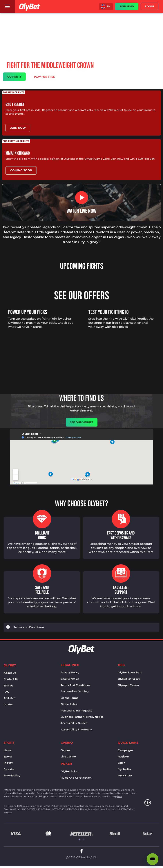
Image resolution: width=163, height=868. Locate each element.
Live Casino (68, 756)
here (120, 796)
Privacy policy (70, 672)
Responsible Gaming (75, 691)
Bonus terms (69, 698)
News (7, 750)
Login (122, 763)
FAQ (7, 692)
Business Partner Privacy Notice (82, 717)
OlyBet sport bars (130, 672)
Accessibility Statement (77, 729)
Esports (9, 769)
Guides (8, 704)
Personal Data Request (76, 710)
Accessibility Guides (74, 723)
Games (65, 750)
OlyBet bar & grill (130, 679)
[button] (106, 7)
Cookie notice (70, 679)
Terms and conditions (76, 685)
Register (123, 756)
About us (10, 673)
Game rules (69, 704)
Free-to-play (12, 775)
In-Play (8, 763)
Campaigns (126, 750)
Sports (8, 756)
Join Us (8, 685)
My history (125, 775)
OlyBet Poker (70, 771)
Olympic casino (128, 685)
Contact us (11, 679)
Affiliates (9, 698)
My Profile (124, 769)
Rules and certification (76, 778)
